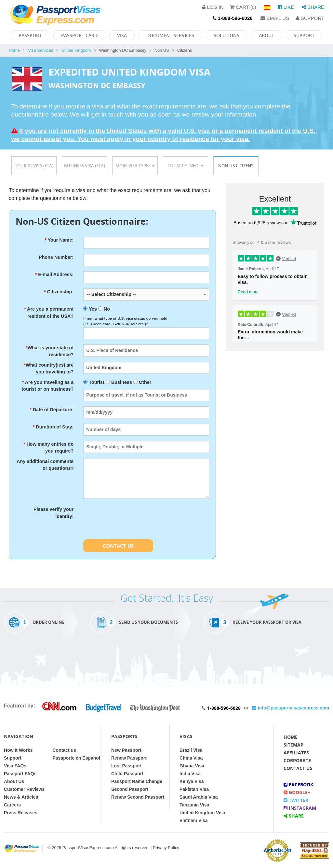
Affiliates (296, 753)
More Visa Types (135, 166)
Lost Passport (126, 766)
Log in (213, 7)
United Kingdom (76, 50)
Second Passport (130, 789)
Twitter (296, 800)
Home (14, 50)
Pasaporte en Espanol (76, 758)
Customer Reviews (24, 789)
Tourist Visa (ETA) (34, 166)
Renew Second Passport (138, 797)
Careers (12, 805)
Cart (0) (243, 7)
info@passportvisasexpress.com (290, 708)
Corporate (297, 760)
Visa (122, 35)
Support (310, 18)
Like (286, 7)
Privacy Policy (166, 848)
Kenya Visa (192, 781)
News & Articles (21, 797)
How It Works (18, 750)
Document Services (170, 35)
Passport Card (79, 35)
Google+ (297, 792)
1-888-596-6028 (224, 708)
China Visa (191, 758)
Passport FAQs (20, 774)
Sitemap (293, 745)
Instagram (300, 808)
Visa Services (40, 50)
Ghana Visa (192, 766)
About (266, 35)
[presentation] (133, 519)
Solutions (226, 35)
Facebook (298, 784)
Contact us (64, 750)
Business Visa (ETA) (85, 166)
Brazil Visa (191, 750)
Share (313, 7)
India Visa (190, 774)
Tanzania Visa (194, 805)
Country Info (185, 166)
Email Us (275, 18)
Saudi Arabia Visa (199, 797)
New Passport (126, 750)
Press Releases (21, 813)
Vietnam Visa (194, 820)
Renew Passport (129, 758)
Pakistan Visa (194, 789)
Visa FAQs (15, 766)
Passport (30, 35)
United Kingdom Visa (202, 813)
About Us (14, 781)
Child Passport (127, 774)
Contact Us (118, 546)
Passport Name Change (137, 781)
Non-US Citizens (236, 166)
